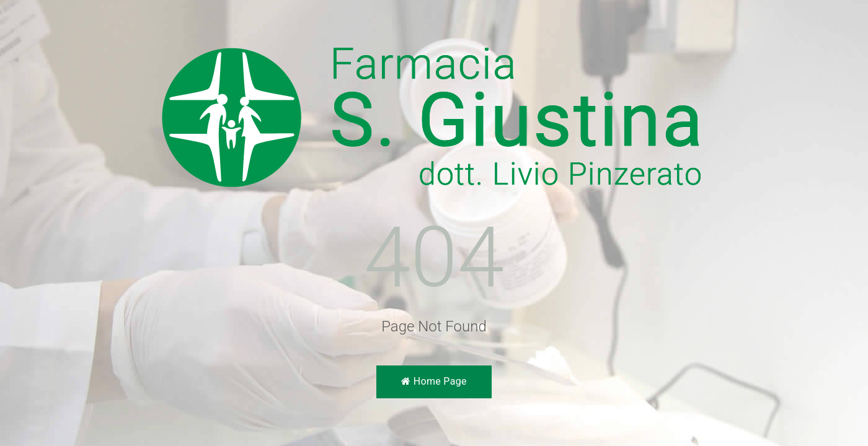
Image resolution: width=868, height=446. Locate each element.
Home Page (434, 381)
